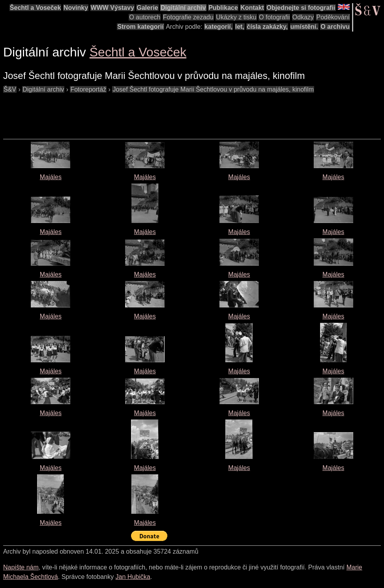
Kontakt (252, 8)
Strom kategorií (140, 27)
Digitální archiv (183, 8)
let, (240, 27)
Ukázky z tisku (236, 17)
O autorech (145, 17)
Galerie (147, 8)
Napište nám (21, 567)
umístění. (304, 27)
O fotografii (274, 17)
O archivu (335, 27)
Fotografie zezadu (188, 17)
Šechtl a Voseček (36, 8)
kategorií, (218, 27)
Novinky (76, 8)
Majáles (51, 177)
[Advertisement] (147, 112)
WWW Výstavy (112, 8)
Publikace (223, 8)
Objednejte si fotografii (301, 8)
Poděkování (333, 17)
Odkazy (303, 17)
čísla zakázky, (267, 27)
